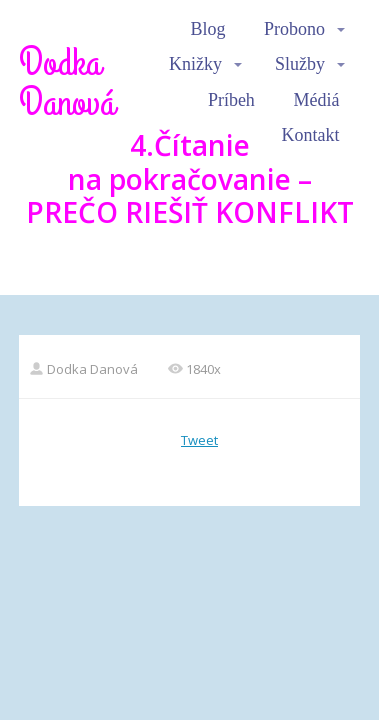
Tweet (199, 440)
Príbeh (231, 100)
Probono (294, 29)
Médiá (316, 100)
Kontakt (310, 135)
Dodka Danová (67, 83)
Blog (207, 29)
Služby (300, 64)
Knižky (195, 64)
